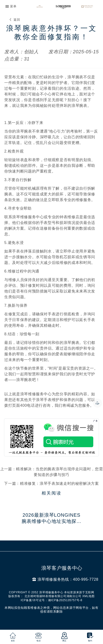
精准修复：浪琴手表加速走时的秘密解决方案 (59, 483)
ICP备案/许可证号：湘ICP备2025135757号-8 (51, 600)
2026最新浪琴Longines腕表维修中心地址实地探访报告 (51, 518)
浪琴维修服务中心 (36, 394)
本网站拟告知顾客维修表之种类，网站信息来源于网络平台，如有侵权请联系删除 (51, 610)
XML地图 (89, 596)
